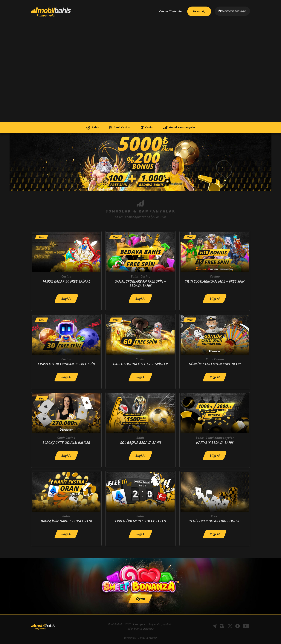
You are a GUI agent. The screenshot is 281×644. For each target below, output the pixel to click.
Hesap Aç (197, 10)
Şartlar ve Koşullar (148, 638)
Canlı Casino (116, 127)
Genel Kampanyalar (186, 127)
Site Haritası (130, 638)
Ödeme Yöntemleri (167, 11)
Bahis (84, 127)
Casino (148, 127)
